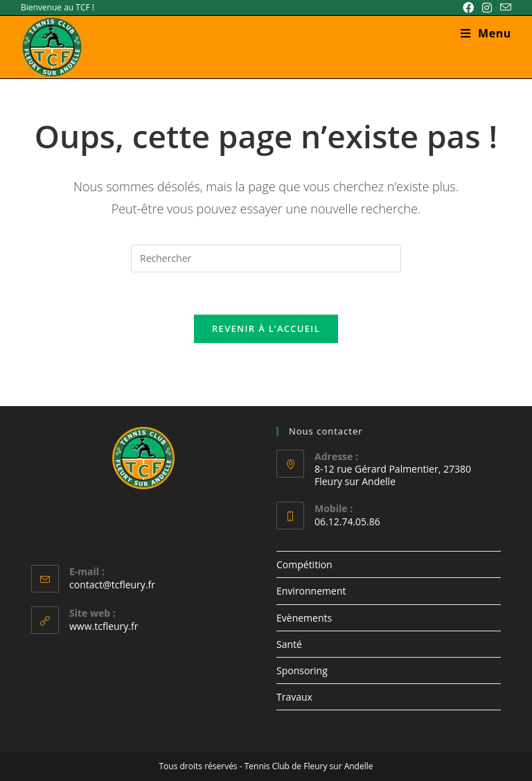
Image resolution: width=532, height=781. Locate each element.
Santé (289, 644)
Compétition (304, 564)
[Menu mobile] (486, 33)
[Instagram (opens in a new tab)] (487, 8)
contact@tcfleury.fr (112, 585)
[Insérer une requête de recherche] (266, 258)
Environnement (311, 591)
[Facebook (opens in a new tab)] (468, 8)
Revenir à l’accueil (266, 328)
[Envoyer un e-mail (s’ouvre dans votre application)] (504, 8)
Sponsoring (302, 670)
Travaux (294, 697)
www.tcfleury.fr (104, 626)
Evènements (304, 618)
